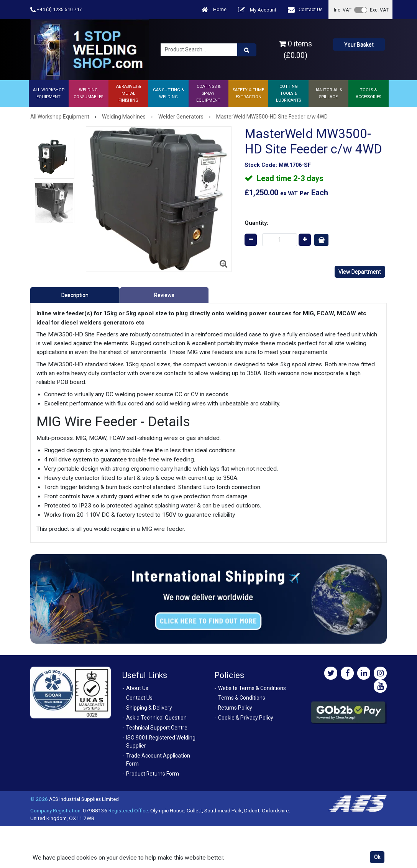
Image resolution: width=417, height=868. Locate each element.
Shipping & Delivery (149, 708)
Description (75, 295)
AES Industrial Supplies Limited (84, 799)
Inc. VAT (343, 10)
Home (214, 10)
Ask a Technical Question (156, 718)
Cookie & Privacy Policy (246, 718)
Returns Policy (235, 708)
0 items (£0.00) (296, 49)
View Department (360, 272)
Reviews (164, 295)
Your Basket (359, 44)
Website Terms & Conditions (252, 688)
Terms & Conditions (242, 698)
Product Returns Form (153, 774)
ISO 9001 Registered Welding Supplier (161, 742)
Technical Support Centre (157, 728)
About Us (137, 688)
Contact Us (305, 10)
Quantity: (256, 223)
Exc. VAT (379, 10)
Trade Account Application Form (158, 760)
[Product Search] (247, 50)
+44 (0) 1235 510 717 (56, 10)
